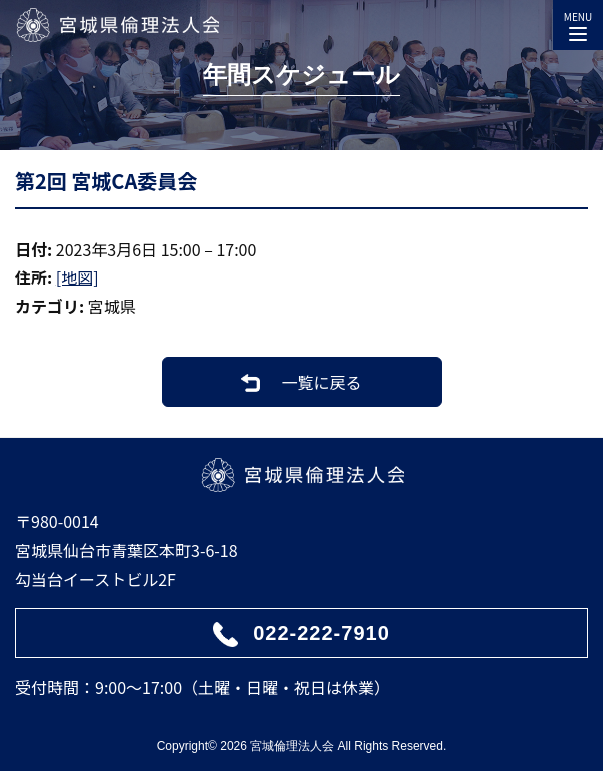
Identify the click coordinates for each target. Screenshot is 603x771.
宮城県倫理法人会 (117, 25)
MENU (578, 22)
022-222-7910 (321, 633)
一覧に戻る (321, 382)
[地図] (77, 277)
